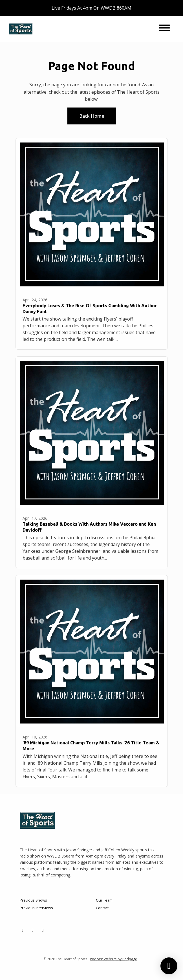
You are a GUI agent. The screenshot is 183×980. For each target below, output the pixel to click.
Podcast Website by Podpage (113, 959)
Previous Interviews (36, 908)
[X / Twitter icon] (23, 930)
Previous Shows (33, 900)
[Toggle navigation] (164, 29)
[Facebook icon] (33, 930)
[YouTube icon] (43, 930)
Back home (92, 116)
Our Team (104, 900)
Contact (102, 908)
